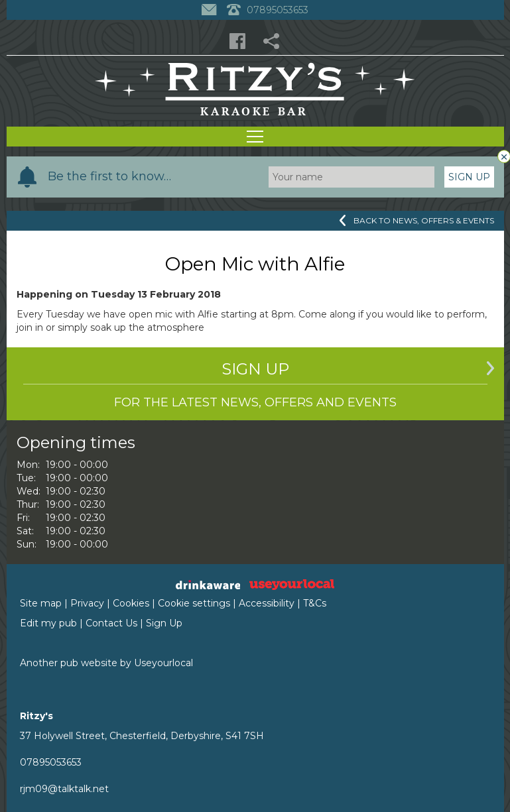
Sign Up (469, 177)
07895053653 (51, 762)
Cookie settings (194, 603)
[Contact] (211, 10)
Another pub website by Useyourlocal (106, 663)
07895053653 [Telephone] (268, 10)
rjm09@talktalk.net (64, 789)
